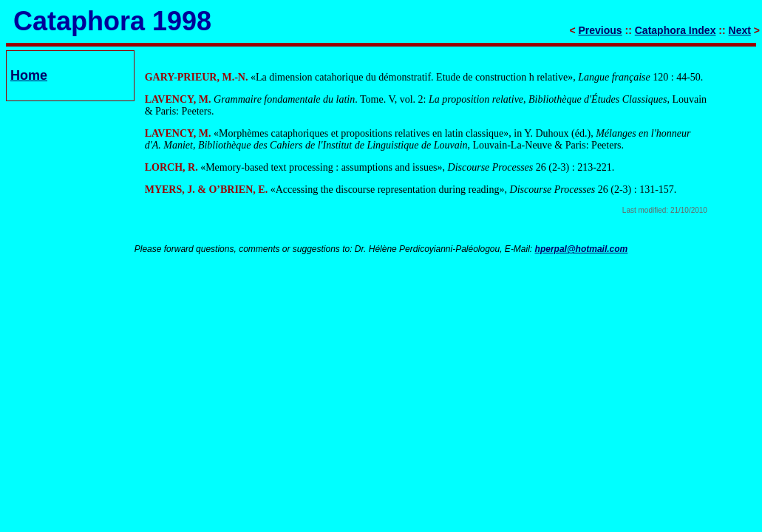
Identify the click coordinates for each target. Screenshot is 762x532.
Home (29, 75)
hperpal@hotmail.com (582, 249)
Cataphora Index (676, 30)
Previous (601, 30)
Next (740, 30)
